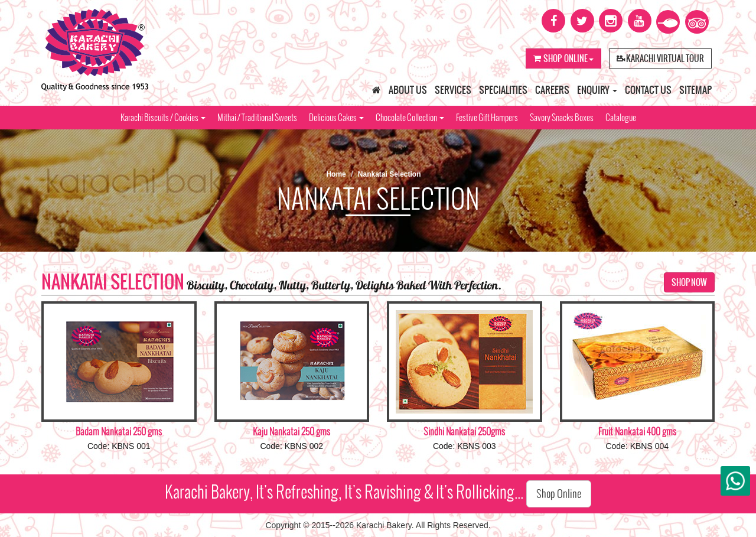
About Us (408, 90)
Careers (552, 90)
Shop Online (563, 58)
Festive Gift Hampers (487, 118)
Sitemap (695, 90)
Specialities (503, 90)
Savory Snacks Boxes (562, 118)
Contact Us (648, 90)
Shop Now (689, 282)
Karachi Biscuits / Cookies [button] (163, 118)
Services (453, 90)
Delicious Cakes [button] (336, 118)
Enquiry (597, 90)
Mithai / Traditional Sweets (257, 118)
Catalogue (621, 118)
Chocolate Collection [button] (410, 118)
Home (336, 174)
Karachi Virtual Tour (660, 58)
